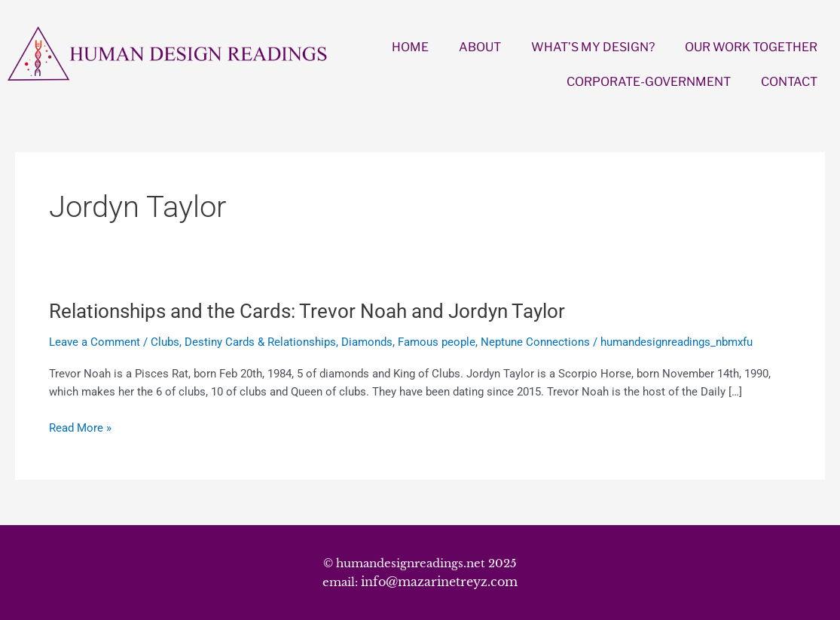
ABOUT (480, 47)
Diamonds (367, 342)
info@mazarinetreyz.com (439, 582)
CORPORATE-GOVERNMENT (649, 82)
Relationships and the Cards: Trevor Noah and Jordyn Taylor (307, 311)
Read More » (80, 428)
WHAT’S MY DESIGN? (593, 47)
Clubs (165, 342)
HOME (410, 47)
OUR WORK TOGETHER (751, 47)
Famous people (437, 342)
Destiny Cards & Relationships (260, 342)
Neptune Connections (535, 342)
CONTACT (789, 82)
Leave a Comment (95, 342)
